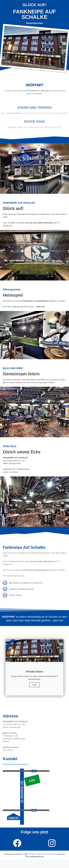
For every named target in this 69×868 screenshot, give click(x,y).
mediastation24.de (37, 857)
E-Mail (35, 685)
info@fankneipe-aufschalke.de (16, 764)
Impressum (41, 854)
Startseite (32, 854)
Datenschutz (51, 854)
